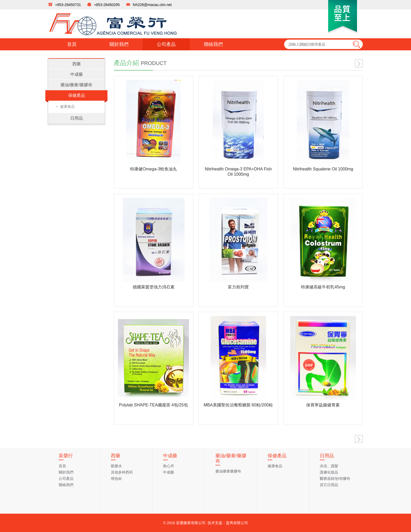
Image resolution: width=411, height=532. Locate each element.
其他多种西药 (122, 472)
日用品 (77, 118)
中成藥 (77, 74)
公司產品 (166, 44)
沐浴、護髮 (329, 466)
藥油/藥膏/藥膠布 (76, 85)
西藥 (77, 64)
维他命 (116, 479)
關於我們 (119, 44)
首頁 (72, 44)
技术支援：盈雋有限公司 (228, 523)
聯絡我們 (213, 44)
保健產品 (77, 95)
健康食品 (67, 106)
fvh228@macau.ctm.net (152, 5)
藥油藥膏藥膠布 (228, 471)
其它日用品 (329, 485)
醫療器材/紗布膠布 (335, 479)
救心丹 (169, 466)
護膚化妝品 (329, 472)
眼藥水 (116, 466)
